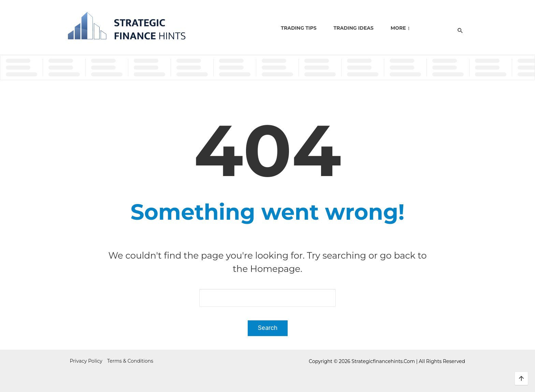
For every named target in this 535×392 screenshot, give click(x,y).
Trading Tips (299, 28)
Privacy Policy (86, 361)
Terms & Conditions (130, 361)
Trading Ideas (354, 28)
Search (268, 328)
